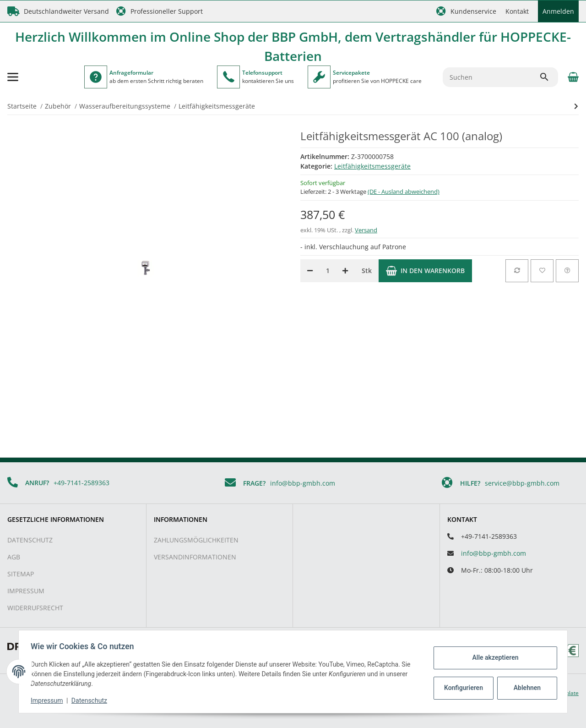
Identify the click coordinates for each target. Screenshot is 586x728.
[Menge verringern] (310, 271)
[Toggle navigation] (13, 77)
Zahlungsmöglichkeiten (196, 540)
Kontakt (517, 11)
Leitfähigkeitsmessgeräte (372, 166)
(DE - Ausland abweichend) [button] (404, 192)
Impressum (26, 591)
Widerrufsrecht (35, 608)
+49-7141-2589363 (81, 483)
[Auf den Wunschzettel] (542, 271)
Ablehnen (524, 688)
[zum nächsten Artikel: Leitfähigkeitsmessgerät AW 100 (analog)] (576, 106)
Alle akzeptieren (492, 657)
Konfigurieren (462, 688)
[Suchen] (491, 77)
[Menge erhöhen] (345, 271)
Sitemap (21, 574)
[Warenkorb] (572, 77)
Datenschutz (30, 540)
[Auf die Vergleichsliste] (517, 271)
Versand (366, 230)
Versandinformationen (195, 557)
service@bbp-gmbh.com (522, 483)
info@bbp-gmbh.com (303, 483)
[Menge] (328, 271)
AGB (14, 557)
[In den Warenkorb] (425, 271)
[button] (466, 11)
